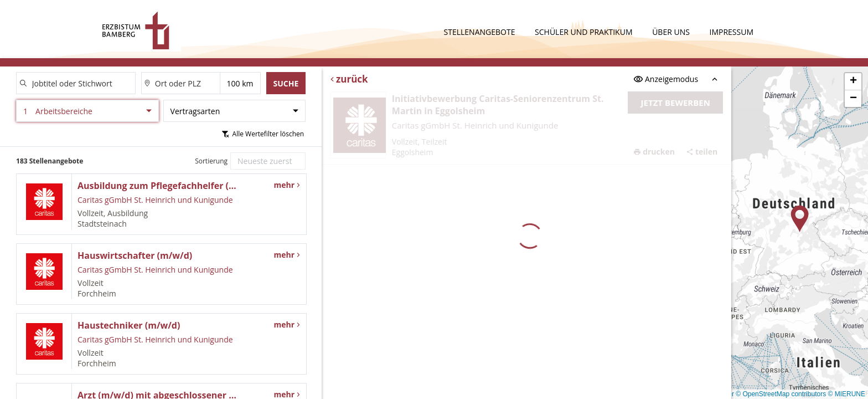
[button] (800, 219)
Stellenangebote (481, 32)
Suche (286, 83)
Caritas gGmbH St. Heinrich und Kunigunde (475, 125)
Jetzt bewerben (676, 103)
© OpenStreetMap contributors (781, 394)
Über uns (672, 32)
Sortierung (211, 161)
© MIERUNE (846, 394)
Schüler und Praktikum (585, 32)
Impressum (732, 32)
